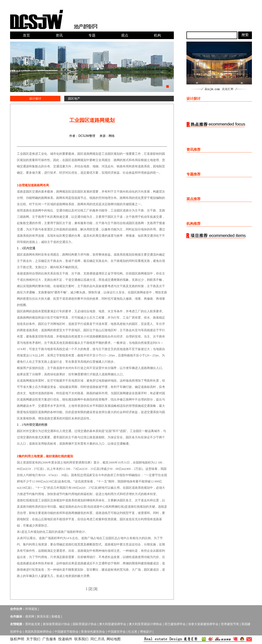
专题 (92, 35)
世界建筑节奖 (230, 624)
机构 (157, 35)
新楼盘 (56, 617)
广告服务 (49, 639)
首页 (26, 35)
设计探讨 (35, 99)
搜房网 (30, 617)
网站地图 (114, 639)
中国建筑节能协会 (67, 632)
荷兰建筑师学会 (175, 624)
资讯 (59, 35)
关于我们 (33, 639)
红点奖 (133, 632)
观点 (125, 35)
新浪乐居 (43, 617)
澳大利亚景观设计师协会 (145, 624)
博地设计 (146, 632)
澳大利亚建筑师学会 (113, 624)
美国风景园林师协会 (38, 632)
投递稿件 (65, 639)
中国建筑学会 (117, 632)
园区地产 (74, 99)
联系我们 (81, 639)
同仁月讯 (97, 639)
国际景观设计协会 (85, 624)
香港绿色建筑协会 (93, 632)
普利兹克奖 (33, 624)
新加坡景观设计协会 (56, 624)
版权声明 (17, 639)
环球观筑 (31, 609)
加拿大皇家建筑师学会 (203, 624)
